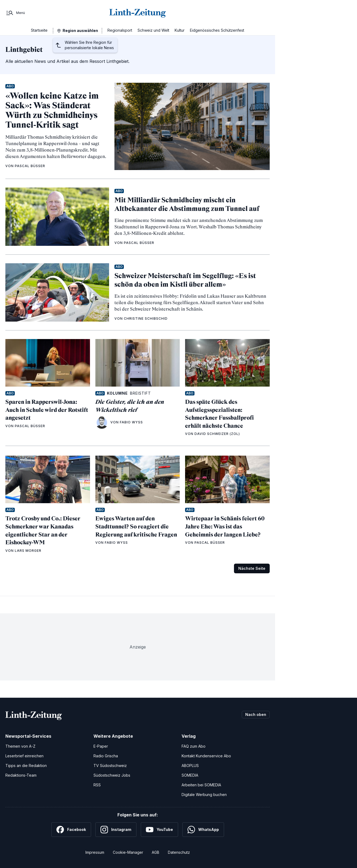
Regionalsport (120, 30)
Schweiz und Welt (153, 30)
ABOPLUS (190, 766)
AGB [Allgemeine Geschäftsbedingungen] (156, 852)
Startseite (39, 30)
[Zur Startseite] (138, 13)
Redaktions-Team (21, 775)
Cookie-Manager (128, 852)
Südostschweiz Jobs (112, 775)
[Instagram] (116, 830)
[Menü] (15, 13)
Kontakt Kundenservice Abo (206, 756)
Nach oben (256, 714)
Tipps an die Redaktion (26, 766)
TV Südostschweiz (110, 766)
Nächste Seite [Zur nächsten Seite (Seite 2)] (252, 568)
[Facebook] (71, 830)
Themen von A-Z (20, 746)
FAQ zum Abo (194, 746)
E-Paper (101, 746)
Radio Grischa (106, 756)
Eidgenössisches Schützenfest (217, 30)
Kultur (180, 30)
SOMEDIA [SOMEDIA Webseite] (190, 775)
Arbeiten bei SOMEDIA (201, 785)
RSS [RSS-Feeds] (97, 785)
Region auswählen (80, 30)
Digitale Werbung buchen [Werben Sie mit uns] (204, 795)
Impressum (95, 852)
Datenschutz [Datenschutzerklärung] (179, 852)
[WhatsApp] (203, 830)
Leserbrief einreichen (24, 756)
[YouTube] (159, 830)
